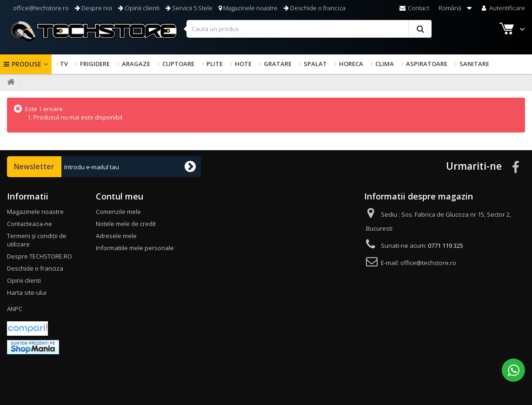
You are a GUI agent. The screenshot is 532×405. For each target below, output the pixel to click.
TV (64, 64)
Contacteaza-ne (30, 224)
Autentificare (502, 8)
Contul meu (120, 196)
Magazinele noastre (248, 8)
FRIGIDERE (95, 64)
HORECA (351, 64)
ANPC (15, 309)
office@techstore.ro (40, 8)
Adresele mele (116, 236)
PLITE (215, 64)
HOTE (243, 64)
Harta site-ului (27, 292)
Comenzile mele (118, 212)
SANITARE (474, 64)
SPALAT (315, 64)
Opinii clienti (139, 8)
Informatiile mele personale (135, 248)
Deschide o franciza (315, 8)
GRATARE (278, 64)
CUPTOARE (178, 64)
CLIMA (385, 64)
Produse (27, 64)
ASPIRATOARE (427, 64)
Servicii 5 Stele (189, 8)
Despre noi (93, 8)
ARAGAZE (136, 64)
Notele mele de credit (126, 224)
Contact (414, 8)
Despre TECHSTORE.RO (40, 256)
